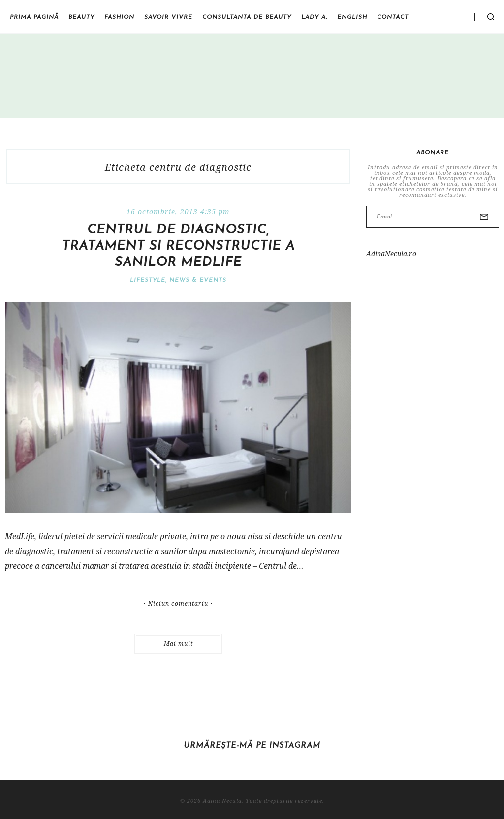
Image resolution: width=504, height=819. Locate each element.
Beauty (81, 17)
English (352, 17)
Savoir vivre (168, 17)
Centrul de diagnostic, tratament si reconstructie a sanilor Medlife (178, 246)
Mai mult (178, 643)
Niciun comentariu (178, 604)
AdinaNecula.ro (391, 253)
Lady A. (314, 17)
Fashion (119, 17)
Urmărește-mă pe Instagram (252, 746)
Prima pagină (34, 17)
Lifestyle (148, 280)
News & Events (198, 280)
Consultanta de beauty (247, 17)
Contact (393, 17)
